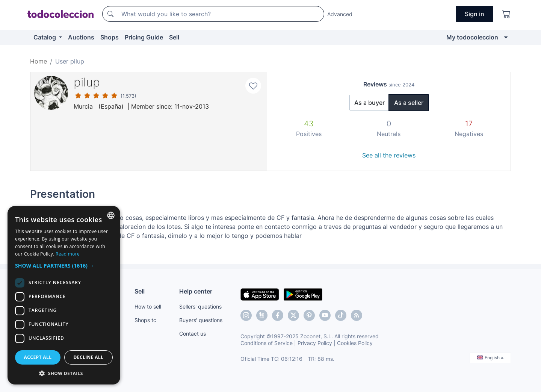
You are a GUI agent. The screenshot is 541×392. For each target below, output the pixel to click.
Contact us (193, 334)
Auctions (81, 37)
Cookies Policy (355, 343)
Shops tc (145, 320)
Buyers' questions (201, 320)
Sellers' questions (200, 306)
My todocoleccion (472, 37)
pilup (87, 82)
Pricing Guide (144, 37)
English (490, 358)
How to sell (148, 306)
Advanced (340, 14)
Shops (110, 37)
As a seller (409, 103)
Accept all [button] (38, 357)
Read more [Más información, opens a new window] (68, 254)
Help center (196, 291)
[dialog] (64, 295)
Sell (174, 37)
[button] (64, 266)
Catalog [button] (45, 37)
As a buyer (369, 103)
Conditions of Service (267, 343)
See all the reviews (389, 155)
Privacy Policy (315, 343)
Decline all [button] (89, 357)
